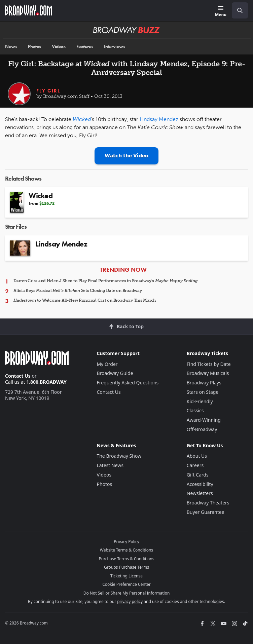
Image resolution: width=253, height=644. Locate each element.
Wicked (82, 119)
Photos (34, 47)
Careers (195, 465)
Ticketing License (126, 576)
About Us (197, 456)
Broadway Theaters (208, 503)
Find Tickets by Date (209, 364)
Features (85, 47)
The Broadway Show (119, 456)
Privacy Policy (126, 542)
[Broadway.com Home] (29, 10)
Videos (59, 47)
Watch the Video (126, 156)
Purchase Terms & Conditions (126, 559)
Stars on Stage (203, 392)
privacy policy (130, 601)
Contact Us (18, 376)
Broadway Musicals (208, 373)
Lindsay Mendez (159, 119)
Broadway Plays (204, 383)
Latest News (110, 465)
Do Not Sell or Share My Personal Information (127, 593)
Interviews (114, 47)
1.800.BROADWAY (46, 382)
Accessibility (200, 484)
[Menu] (221, 12)
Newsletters (200, 493)
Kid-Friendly (200, 401)
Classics (195, 410)
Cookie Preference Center (126, 584)
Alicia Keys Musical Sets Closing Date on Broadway (78, 291)
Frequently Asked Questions (128, 383)
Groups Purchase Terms (126, 567)
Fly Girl (48, 91)
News (11, 47)
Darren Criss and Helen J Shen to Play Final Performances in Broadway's (106, 281)
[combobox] (237, 10)
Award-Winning (204, 420)
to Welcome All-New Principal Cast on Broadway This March (85, 300)
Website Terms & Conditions (126, 550)
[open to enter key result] (240, 10)
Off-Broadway (202, 429)
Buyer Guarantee (206, 512)
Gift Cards (198, 475)
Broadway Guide (115, 373)
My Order (107, 364)
